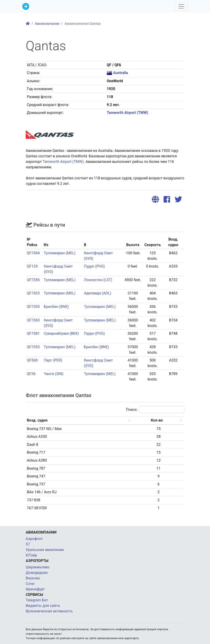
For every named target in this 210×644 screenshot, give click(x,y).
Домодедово (37, 573)
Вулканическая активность (49, 611)
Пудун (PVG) (94, 266)
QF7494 (33, 253)
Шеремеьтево (38, 567)
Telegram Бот (37, 600)
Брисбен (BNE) (56, 307)
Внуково (33, 578)
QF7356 (33, 280)
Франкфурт (35, 589)
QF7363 (33, 320)
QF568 (32, 360)
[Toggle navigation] (181, 6)
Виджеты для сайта (43, 606)
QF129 (32, 266)
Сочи (30, 584)
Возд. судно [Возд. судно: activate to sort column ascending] (37, 420)
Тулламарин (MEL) (60, 253)
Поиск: (155, 410)
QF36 (31, 374)
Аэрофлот (34, 539)
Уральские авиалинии (45, 550)
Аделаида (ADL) (98, 293)
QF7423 (33, 293)
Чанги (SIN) (54, 374)
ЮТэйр (31, 555)
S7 (28, 544)
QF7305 (33, 307)
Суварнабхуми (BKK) (61, 333)
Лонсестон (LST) (98, 280)
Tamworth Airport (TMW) (127, 113)
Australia (120, 73)
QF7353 (33, 347)
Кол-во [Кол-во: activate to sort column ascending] (157, 420)
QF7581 (33, 333)
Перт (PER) (53, 360)
